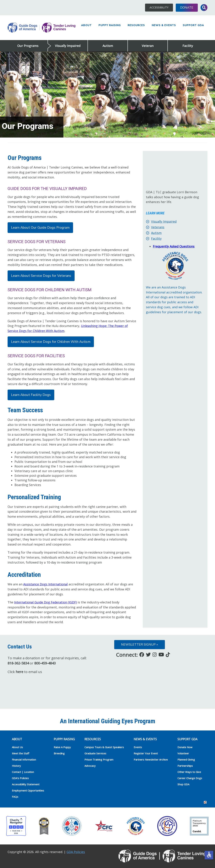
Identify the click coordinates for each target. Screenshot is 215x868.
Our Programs (28, 46)
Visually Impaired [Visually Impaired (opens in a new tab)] (164, 221)
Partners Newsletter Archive (151, 760)
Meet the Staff (21, 753)
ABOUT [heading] (17, 739)
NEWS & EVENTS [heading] (145, 739)
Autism (108, 46)
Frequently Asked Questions (174, 246)
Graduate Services (95, 753)
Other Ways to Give (189, 772)
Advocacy (90, 766)
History (16, 766)
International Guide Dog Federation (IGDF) (45, 602)
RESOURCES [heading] (93, 739)
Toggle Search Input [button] (204, 8)
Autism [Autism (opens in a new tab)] (156, 233)
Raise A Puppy (62, 747)
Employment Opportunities (28, 790)
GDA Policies (76, 852)
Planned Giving (186, 760)
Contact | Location (23, 772)
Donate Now (185, 747)
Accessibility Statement (26, 784)
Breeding (59, 753)
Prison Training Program (99, 760)
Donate (187, 8)
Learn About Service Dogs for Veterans (41, 276)
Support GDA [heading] (187, 739)
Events (138, 747)
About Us (17, 747)
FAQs (15, 797)
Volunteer (183, 753)
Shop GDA (183, 784)
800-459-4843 (45, 663)
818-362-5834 (18, 663)
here (19, 672)
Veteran (148, 46)
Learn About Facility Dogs (31, 395)
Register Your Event (146, 753)
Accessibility (159, 8)
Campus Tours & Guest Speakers (104, 747)
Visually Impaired (68, 46)
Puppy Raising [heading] (64, 739)
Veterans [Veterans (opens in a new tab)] (158, 227)
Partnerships (185, 766)
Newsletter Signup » (140, 645)
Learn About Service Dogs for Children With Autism (51, 342)
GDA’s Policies (20, 778)
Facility (188, 46)
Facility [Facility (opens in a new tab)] (156, 238)
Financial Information (24, 760)
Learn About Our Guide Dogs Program (40, 228)
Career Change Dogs (190, 778)
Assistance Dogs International (45, 584)
